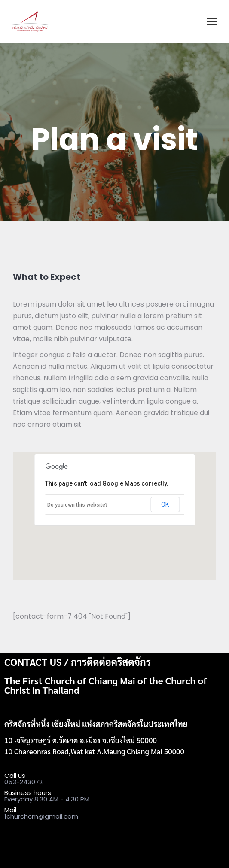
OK (165, 504)
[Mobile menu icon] (212, 21)
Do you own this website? (78, 505)
